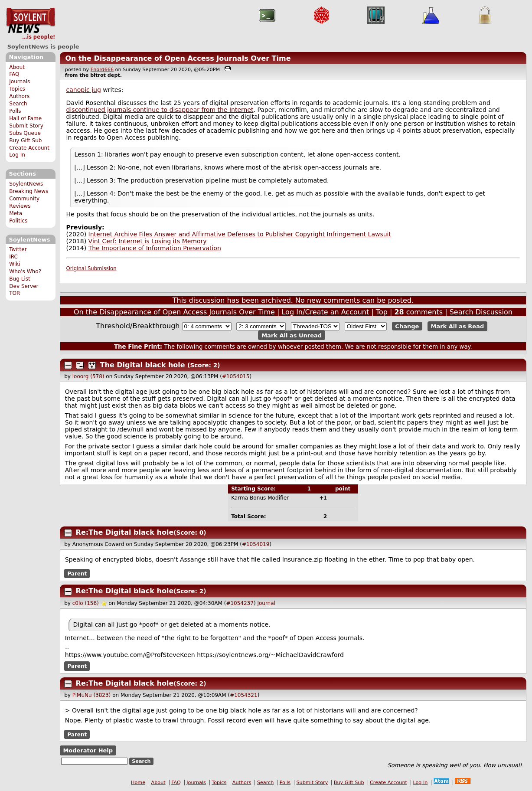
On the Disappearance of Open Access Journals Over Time (178, 58)
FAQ (14, 74)
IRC (13, 257)
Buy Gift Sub (25, 141)
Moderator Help (88, 750)
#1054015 (236, 376)
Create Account (29, 148)
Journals (20, 82)
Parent (77, 574)
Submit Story (26, 126)
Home (138, 783)
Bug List (20, 279)
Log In (17, 155)
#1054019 (256, 544)
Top (382, 312)
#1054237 (240, 603)
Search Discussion (481, 312)
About (17, 67)
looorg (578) (88, 376)
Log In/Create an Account (325, 312)
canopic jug (84, 90)
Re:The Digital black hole (125, 532)
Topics (17, 89)
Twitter (18, 249)
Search (18, 104)
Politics (18, 221)
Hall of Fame (25, 118)
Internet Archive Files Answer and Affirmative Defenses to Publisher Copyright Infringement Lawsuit (240, 234)
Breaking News (29, 191)
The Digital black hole (143, 365)
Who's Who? (25, 271)
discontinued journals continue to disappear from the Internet (160, 110)
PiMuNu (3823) (92, 695)
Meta (16, 213)
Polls (15, 111)
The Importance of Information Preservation (155, 248)
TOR (15, 293)
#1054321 (244, 695)
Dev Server (24, 286)
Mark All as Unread (292, 335)
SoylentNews (31, 24)
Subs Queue (25, 133)
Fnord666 (102, 70)
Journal (266, 603)
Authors (19, 96)
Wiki (15, 264)
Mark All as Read (458, 326)
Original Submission (91, 268)
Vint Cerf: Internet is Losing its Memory (148, 241)
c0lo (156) (86, 603)
